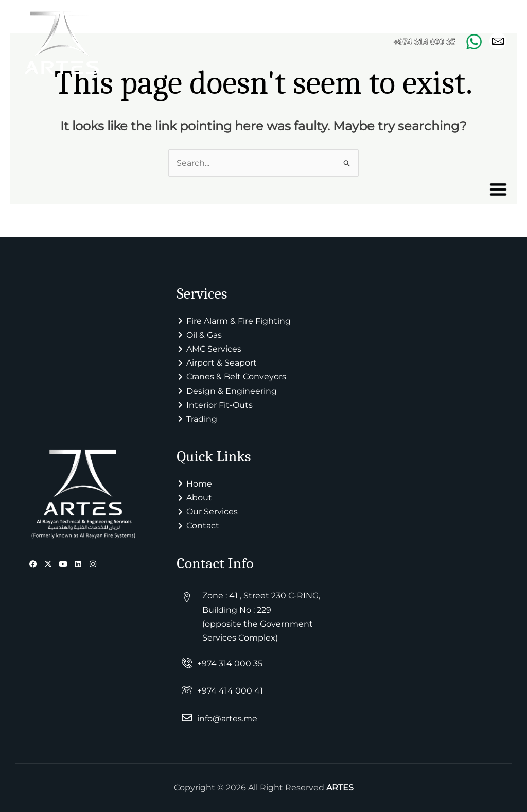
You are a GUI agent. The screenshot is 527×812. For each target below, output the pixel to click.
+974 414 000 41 (230, 691)
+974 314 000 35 (230, 664)
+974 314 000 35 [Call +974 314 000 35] (424, 42)
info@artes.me (227, 719)
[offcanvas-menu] (498, 189)
